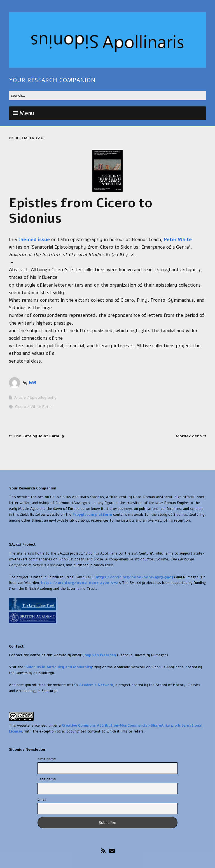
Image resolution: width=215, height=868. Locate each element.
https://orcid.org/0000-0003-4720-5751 (80, 583)
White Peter (41, 407)
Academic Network (96, 685)
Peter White (177, 240)
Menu (27, 113)
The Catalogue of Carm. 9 (39, 436)
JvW (32, 383)
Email (42, 799)
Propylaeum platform (92, 515)
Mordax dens (189, 436)
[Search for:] (107, 96)
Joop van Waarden (100, 655)
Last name (47, 779)
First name (47, 759)
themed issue (34, 240)
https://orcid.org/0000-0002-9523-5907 (135, 577)
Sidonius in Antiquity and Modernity (59, 667)
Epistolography (43, 397)
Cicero (21, 407)
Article (20, 397)
